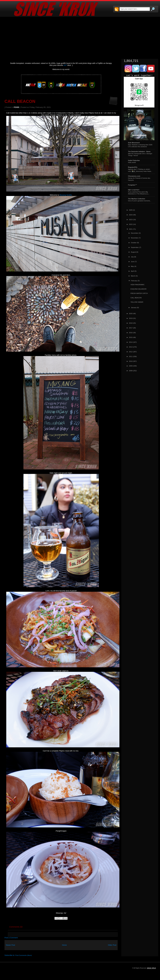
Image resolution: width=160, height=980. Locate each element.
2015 (131, 337)
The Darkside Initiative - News (139, 151)
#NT (65, 65)
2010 (131, 361)
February (134, 281)
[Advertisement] (80, 38)
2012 (131, 352)
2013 (131, 347)
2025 (131, 210)
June (133, 262)
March (133, 276)
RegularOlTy (133, 167)
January (134, 307)
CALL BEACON (20, 101)
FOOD (16, 107)
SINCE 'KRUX (151, 968)
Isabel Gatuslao (134, 160)
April (132, 271)
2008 (131, 371)
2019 (131, 318)
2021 (131, 229)
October (134, 243)
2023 (131, 219)
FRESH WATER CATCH (139, 293)
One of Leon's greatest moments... (140, 201)
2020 (131, 313)
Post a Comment (11, 938)
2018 (131, 323)
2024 (131, 215)
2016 (131, 333)
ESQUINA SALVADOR (138, 289)
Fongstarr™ (132, 185)
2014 (131, 342)
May (132, 266)
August (133, 252)
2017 (131, 328)
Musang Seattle (66, 195)
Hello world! (132, 162)
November (135, 238)
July (132, 257)
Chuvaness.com (134, 176)
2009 (131, 366)
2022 (131, 224)
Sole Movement (134, 143)
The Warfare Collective (137, 199)
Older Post (112, 945)
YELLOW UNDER (137, 302)
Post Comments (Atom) (24, 955)
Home (64, 945)
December (135, 233)
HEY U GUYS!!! (134, 190)
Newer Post (10, 945)
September (135, 247)
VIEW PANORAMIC (137, 285)
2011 (131, 356)
